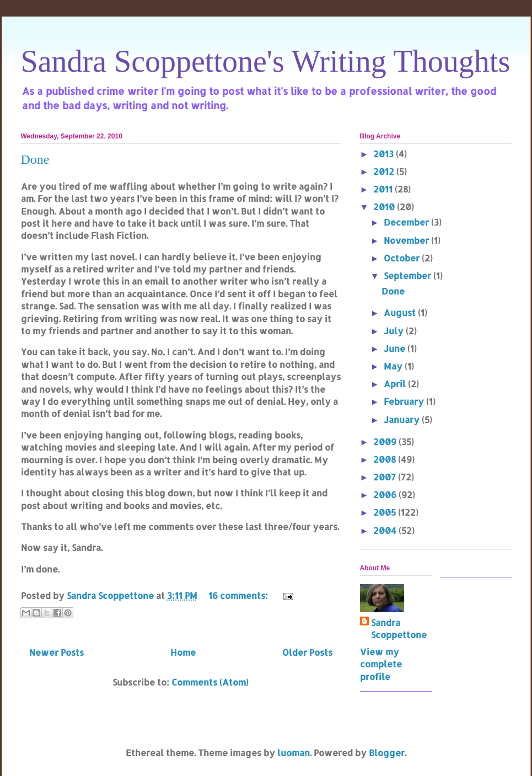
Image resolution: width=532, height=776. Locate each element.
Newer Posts (57, 652)
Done (35, 159)
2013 (385, 154)
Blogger (387, 753)
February (405, 401)
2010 (385, 207)
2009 (386, 441)
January (403, 419)
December (407, 222)
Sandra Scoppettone (399, 628)
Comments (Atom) (210, 682)
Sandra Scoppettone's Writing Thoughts (266, 61)
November (407, 240)
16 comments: (239, 595)
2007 (386, 477)
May (394, 366)
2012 (385, 171)
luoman (294, 753)
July (395, 331)
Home (183, 652)
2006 (386, 494)
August (401, 312)
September (409, 275)
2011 (384, 189)
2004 (386, 530)
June (396, 348)
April (396, 384)
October (403, 258)
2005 (386, 512)
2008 (386, 459)
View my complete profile (381, 664)
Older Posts (307, 652)
